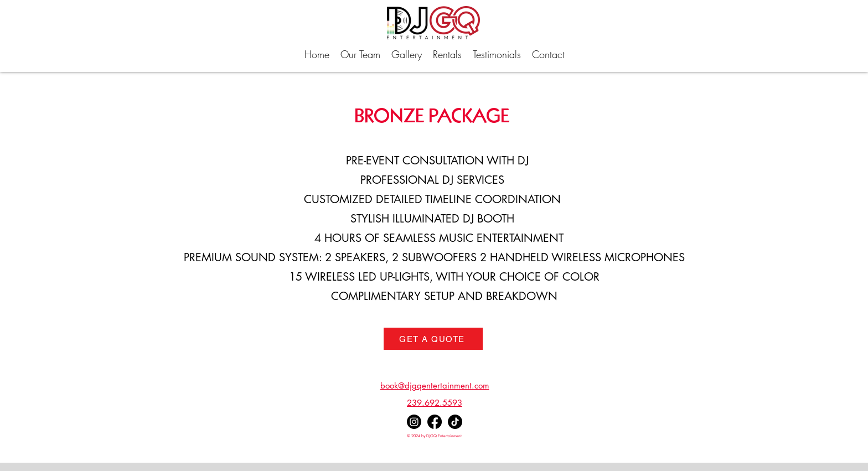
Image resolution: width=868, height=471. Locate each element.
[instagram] (414, 422)
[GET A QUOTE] (433, 339)
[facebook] (435, 422)
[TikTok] (455, 422)
